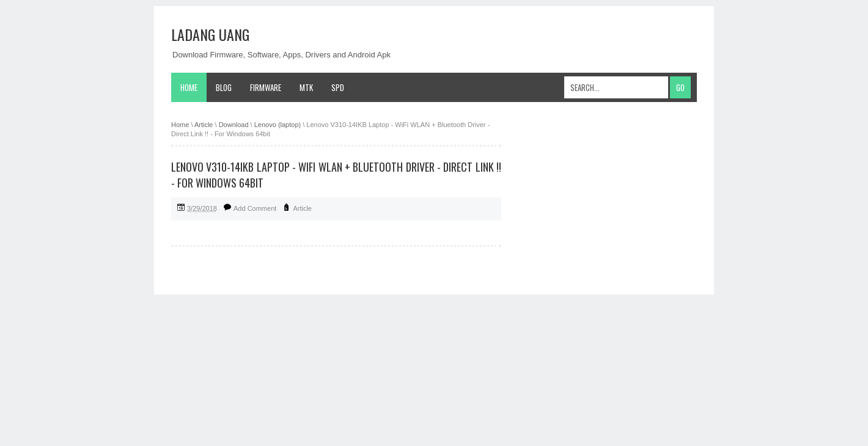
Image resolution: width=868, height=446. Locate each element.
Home (189, 87)
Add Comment (255, 208)
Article (302, 208)
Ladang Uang (210, 34)
